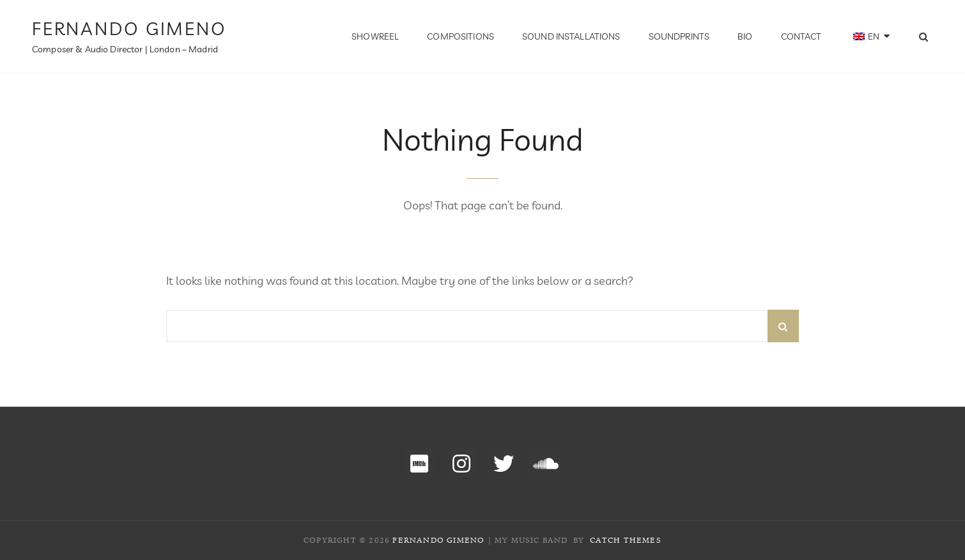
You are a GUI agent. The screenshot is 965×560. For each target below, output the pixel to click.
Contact (801, 36)
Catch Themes (626, 540)
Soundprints (679, 36)
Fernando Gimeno (129, 28)
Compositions (460, 36)
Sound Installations (571, 36)
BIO (745, 36)
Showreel (375, 36)
